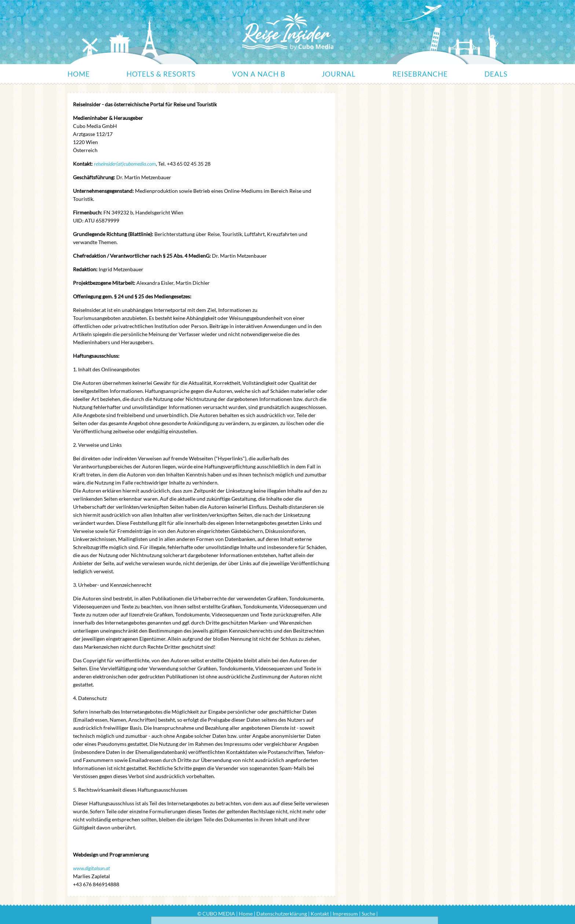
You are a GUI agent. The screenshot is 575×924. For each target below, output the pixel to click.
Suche (368, 914)
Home (79, 74)
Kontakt (320, 914)
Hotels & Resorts (161, 74)
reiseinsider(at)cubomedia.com (125, 164)
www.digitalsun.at (91, 868)
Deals (496, 74)
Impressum (345, 914)
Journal (339, 74)
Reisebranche (420, 74)
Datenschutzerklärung (282, 914)
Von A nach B (259, 74)
